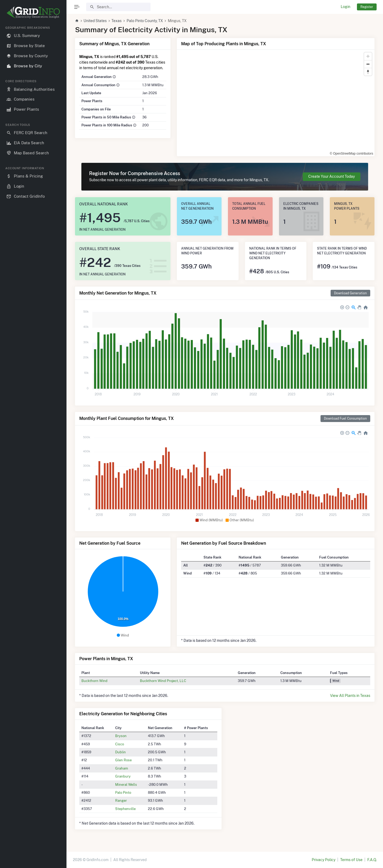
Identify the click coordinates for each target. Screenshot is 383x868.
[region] (33, 443)
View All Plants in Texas (350, 696)
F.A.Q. (372, 860)
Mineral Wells (126, 784)
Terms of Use (351, 860)
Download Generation (350, 293)
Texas (116, 21)
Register (367, 7)
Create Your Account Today (332, 176)
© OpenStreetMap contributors (351, 154)
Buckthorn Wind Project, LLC (163, 681)
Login (345, 7)
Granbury (123, 776)
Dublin (120, 752)
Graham (122, 768)
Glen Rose (123, 760)
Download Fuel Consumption (345, 418)
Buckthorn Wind (94, 681)
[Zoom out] (368, 64)
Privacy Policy (324, 860)
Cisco (120, 744)
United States (95, 21)
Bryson (121, 736)
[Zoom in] (368, 56)
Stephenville (125, 809)
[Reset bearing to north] (368, 72)
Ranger (121, 800)
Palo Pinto (123, 792)
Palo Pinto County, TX (145, 21)
